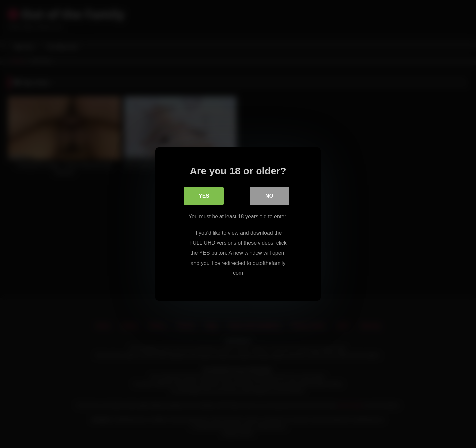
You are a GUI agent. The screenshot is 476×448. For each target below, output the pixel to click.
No (269, 196)
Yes (204, 196)
